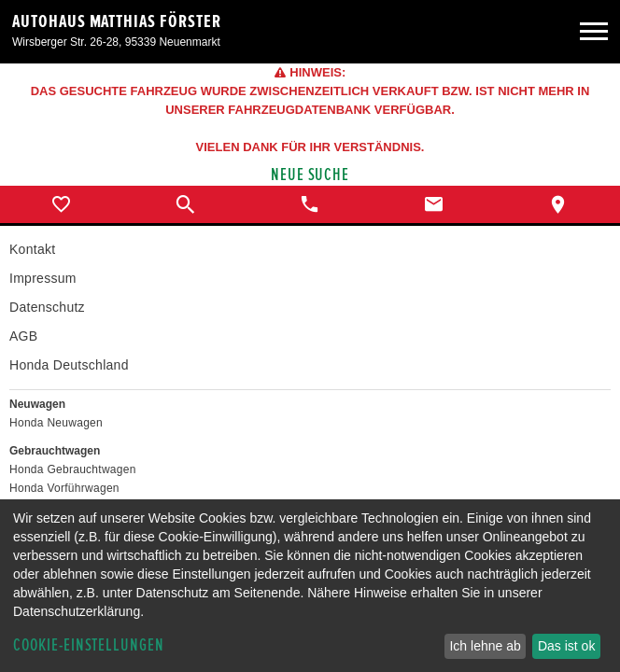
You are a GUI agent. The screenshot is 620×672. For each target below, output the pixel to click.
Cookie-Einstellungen (89, 645)
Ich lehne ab (485, 646)
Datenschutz (47, 307)
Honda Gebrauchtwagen (73, 469)
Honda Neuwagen (56, 423)
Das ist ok (566, 646)
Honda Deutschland (69, 365)
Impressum (43, 278)
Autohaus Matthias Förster (117, 21)
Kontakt (32, 249)
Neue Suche (310, 175)
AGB (23, 336)
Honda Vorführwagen (64, 488)
